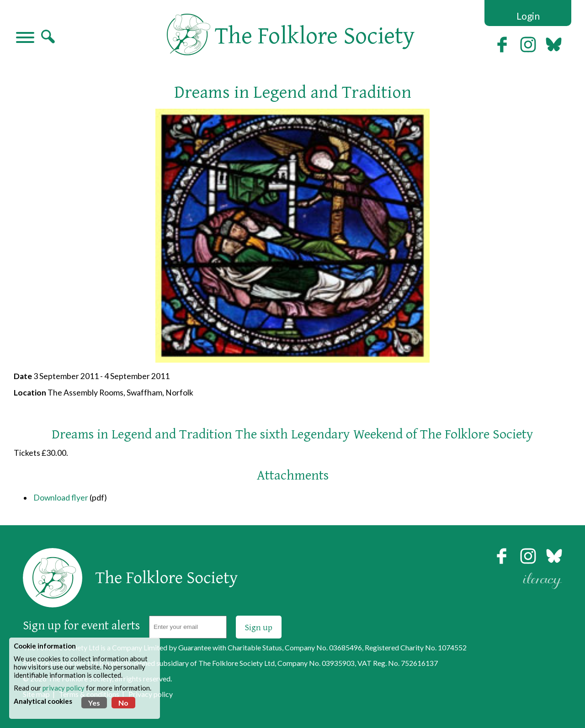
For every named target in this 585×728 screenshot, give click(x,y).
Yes (94, 703)
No (123, 703)
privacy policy (64, 688)
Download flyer (61, 498)
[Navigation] (25, 38)
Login (528, 16)
